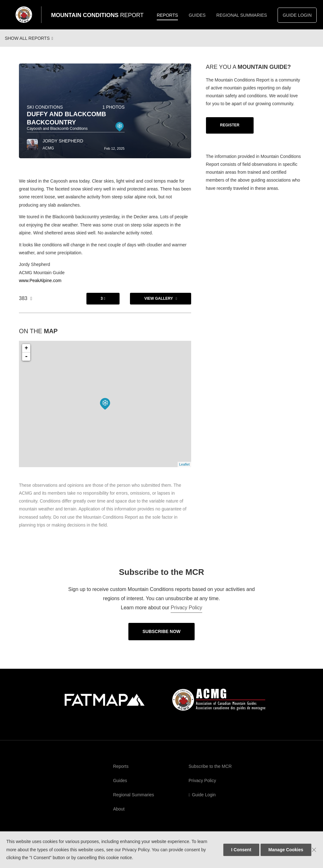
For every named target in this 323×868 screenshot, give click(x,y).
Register (230, 130)
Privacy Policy (186, 613)
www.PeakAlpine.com (40, 286)
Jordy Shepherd (63, 146)
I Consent (241, 850)
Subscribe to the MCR (210, 772)
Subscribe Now (162, 637)
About (119, 814)
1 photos (113, 112)
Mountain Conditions (97, 15)
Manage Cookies (286, 850)
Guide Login (297, 15)
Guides (197, 15)
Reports (167, 15)
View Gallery (159, 304)
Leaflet (184, 470)
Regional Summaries (242, 15)
